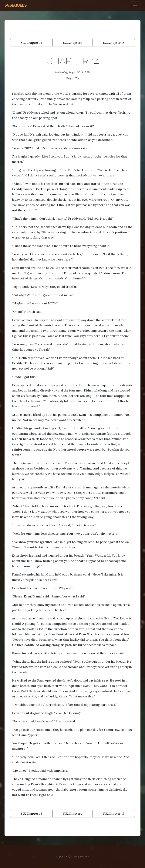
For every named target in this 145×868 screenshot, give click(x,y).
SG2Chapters (73, 43)
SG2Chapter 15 (114, 43)
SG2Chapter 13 (31, 43)
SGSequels (16, 5)
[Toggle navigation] (135, 5)
